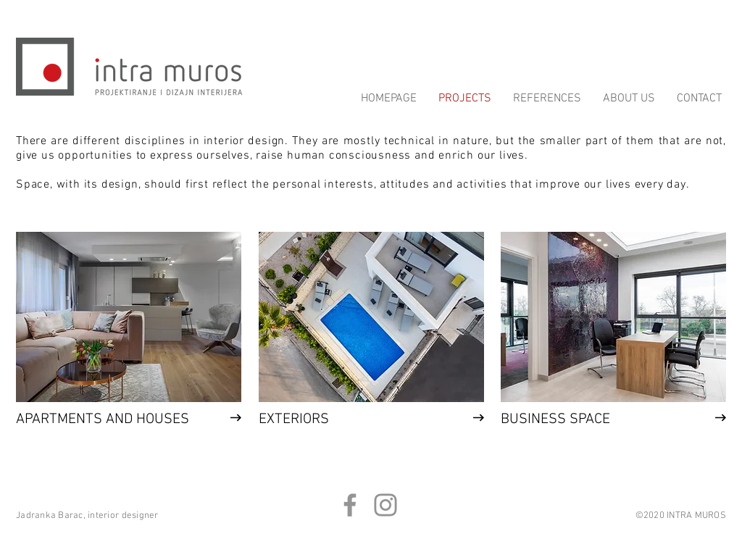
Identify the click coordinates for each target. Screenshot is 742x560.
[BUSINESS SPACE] (587, 419)
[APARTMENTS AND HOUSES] (103, 419)
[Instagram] (385, 505)
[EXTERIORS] (345, 419)
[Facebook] (350, 505)
